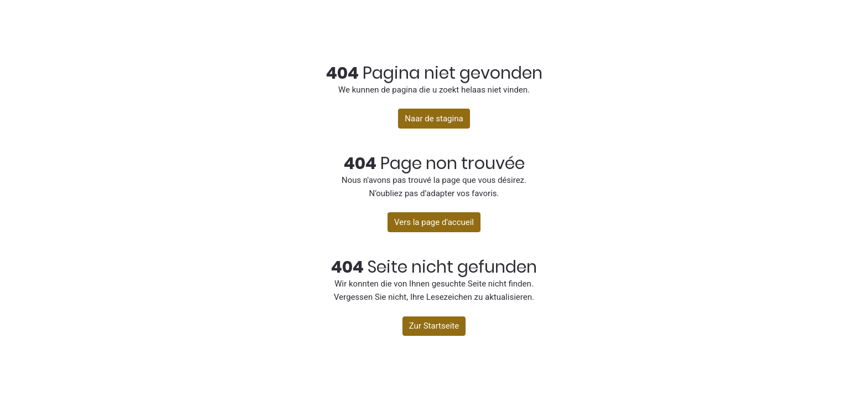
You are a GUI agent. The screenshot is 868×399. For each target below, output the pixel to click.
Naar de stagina (434, 119)
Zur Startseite (434, 326)
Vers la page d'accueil (434, 222)
